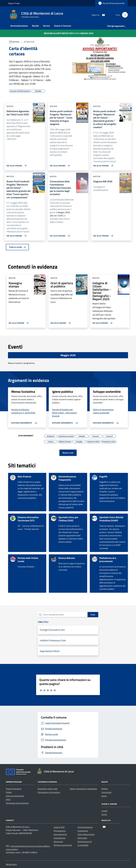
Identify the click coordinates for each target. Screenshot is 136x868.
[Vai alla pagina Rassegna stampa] (18, 322)
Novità (35, 26)
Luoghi (104, 811)
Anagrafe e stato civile (48, 789)
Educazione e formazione (49, 792)
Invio (93, 615)
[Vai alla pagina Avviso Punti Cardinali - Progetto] (16, 235)
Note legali (82, 838)
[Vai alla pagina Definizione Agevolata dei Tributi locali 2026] (16, 165)
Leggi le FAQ (59, 827)
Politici (9, 792)
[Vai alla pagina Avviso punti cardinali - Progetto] (59, 165)
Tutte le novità (17, 247)
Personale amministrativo (17, 803)
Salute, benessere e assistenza (83, 789)
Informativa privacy (86, 834)
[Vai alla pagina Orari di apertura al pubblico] (60, 322)
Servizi (46, 26)
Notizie (105, 789)
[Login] (111, 3)
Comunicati (106, 792)
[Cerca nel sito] (125, 15)
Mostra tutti (68, 453)
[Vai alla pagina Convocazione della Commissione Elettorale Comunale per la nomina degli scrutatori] (59, 235)
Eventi (104, 814)
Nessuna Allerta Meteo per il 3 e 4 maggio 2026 (69, 33)
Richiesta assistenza (63, 845)
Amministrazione (19, 26)
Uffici (8, 799)
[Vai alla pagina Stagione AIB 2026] (103, 235)
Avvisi (104, 796)
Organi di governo (14, 789)
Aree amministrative (15, 796)
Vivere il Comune (63, 26)
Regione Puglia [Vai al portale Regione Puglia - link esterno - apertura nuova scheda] (14, 3)
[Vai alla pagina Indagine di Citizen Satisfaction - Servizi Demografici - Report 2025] (102, 322)
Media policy (11, 864)
